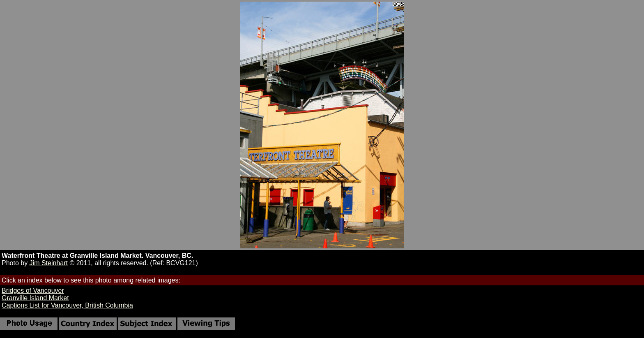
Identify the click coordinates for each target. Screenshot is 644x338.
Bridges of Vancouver (33, 291)
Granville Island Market (35, 298)
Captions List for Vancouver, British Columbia (67, 305)
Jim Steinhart (49, 263)
